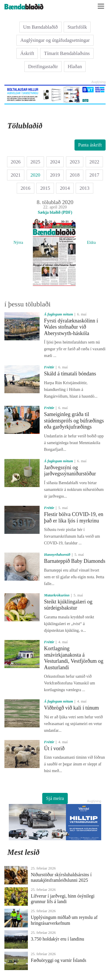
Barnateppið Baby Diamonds (75, 561)
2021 (16, 175)
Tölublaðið (25, 126)
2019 (55, 175)
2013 (84, 188)
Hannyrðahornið (57, 555)
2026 (16, 162)
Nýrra (18, 243)
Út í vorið (54, 748)
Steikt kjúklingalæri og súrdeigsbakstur (68, 605)
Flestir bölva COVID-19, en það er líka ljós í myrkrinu (74, 517)
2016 (26, 188)
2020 (35, 175)
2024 (55, 162)
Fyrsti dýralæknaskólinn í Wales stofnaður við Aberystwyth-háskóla (71, 327)
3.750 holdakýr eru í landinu (57, 939)
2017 (94, 175)
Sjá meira (55, 798)
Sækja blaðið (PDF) (55, 212)
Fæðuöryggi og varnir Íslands (59, 960)
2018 (75, 175)
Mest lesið (23, 852)
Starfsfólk (77, 27)
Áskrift (27, 53)
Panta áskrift (90, 145)
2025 (35, 162)
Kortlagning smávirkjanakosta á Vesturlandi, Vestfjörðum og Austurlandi (74, 658)
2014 (65, 188)
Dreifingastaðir (43, 67)
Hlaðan (75, 67)
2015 (45, 188)
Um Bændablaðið (40, 27)
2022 (94, 162)
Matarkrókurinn (57, 595)
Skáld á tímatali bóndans (70, 374)
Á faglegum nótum (59, 314)
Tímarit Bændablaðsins (67, 53)
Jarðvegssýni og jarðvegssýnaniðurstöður (70, 471)
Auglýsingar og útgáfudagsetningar (55, 40)
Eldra (91, 243)
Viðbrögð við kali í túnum (71, 708)
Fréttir (49, 367)
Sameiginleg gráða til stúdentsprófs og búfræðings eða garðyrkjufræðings (74, 421)
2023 (75, 162)
